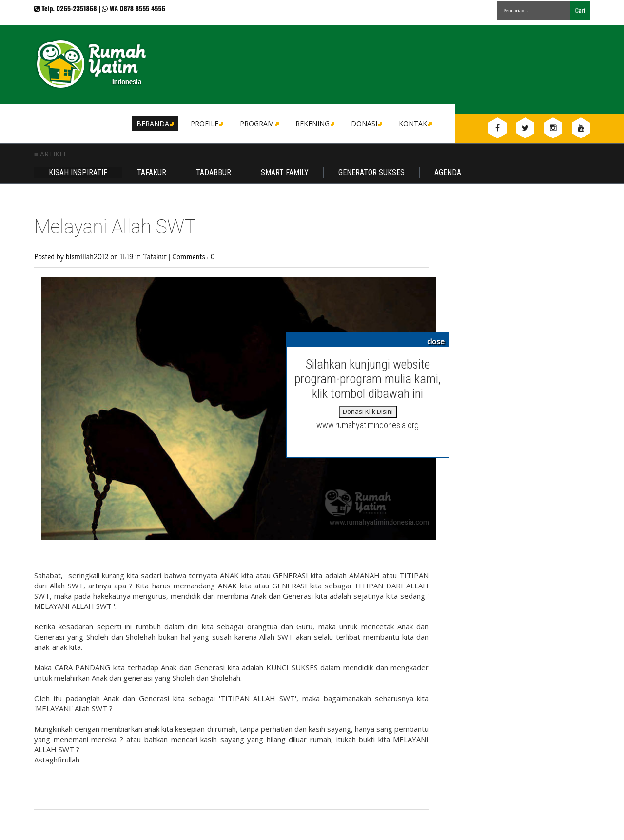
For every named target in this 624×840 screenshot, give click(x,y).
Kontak (415, 124)
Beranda (155, 124)
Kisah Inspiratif (78, 172)
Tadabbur (214, 172)
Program (259, 124)
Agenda (448, 172)
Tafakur (152, 172)
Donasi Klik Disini (368, 411)
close (436, 341)
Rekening (314, 124)
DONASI (366, 124)
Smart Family (285, 172)
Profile (206, 124)
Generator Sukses (371, 172)
